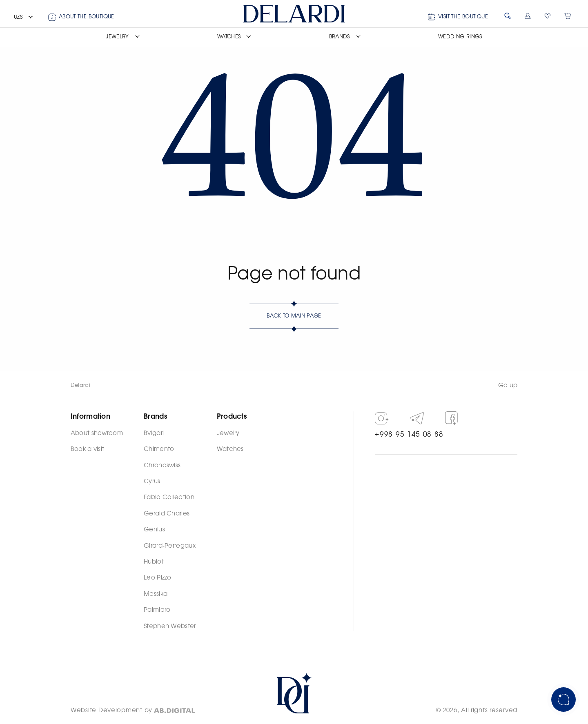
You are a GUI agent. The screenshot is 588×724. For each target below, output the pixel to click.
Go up (508, 385)
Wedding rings (460, 37)
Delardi (80, 385)
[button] (24, 18)
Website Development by (111, 711)
